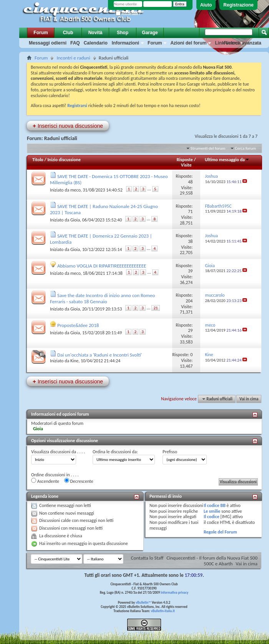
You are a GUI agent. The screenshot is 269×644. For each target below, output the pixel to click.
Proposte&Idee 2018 (78, 325)
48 (190, 182)
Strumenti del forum (208, 148)
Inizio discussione (64, 160)
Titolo (38, 160)
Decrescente (79, 481)
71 (190, 211)
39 (190, 271)
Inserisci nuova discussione (68, 126)
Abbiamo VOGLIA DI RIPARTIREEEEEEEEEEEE (102, 266)
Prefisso (170, 452)
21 (155, 308)
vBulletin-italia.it (163, 611)
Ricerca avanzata (243, 43)
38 (190, 241)
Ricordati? (128, 14)
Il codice (212, 517)
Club (68, 33)
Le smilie (212, 511)
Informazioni (125, 43)
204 (189, 301)
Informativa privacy (174, 592)
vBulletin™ (143, 602)
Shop (123, 33)
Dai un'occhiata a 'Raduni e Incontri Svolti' (100, 355)
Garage (150, 33)
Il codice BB (215, 505)
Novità (95, 33)
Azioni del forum (188, 43)
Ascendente (45, 481)
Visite (186, 165)
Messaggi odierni (48, 43)
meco (76, 190)
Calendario (96, 43)
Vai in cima (249, 399)
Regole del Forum (220, 532)
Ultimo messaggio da (227, 160)
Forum (41, 33)
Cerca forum (245, 148)
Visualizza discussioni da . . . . (58, 452)
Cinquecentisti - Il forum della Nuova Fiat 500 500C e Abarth (212, 561)
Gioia (75, 220)
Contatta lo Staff (147, 558)
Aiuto (206, 5)
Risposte (185, 160)
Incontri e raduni (73, 58)
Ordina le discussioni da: (115, 452)
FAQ (75, 43)
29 (190, 330)
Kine (74, 361)
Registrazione (238, 5)
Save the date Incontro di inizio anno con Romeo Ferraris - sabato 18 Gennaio (102, 298)
